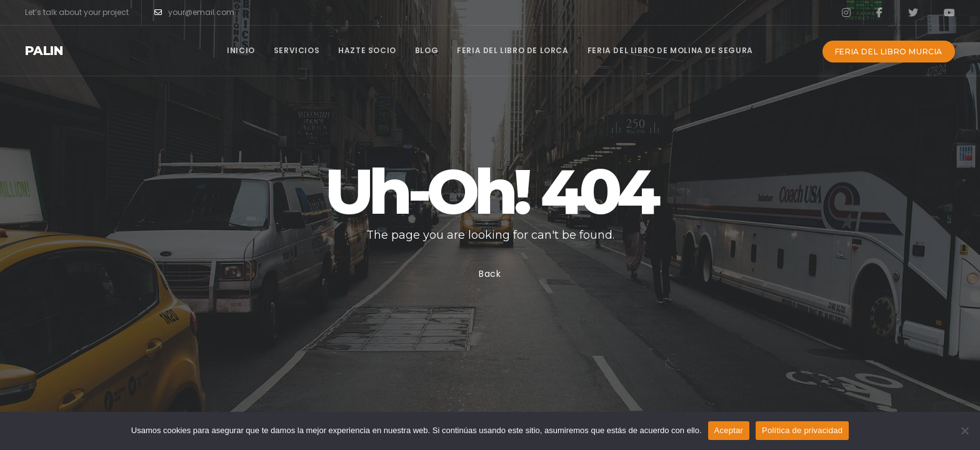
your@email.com (194, 12)
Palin (44, 51)
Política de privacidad (802, 430)
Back (490, 274)
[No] (964, 431)
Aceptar (729, 430)
